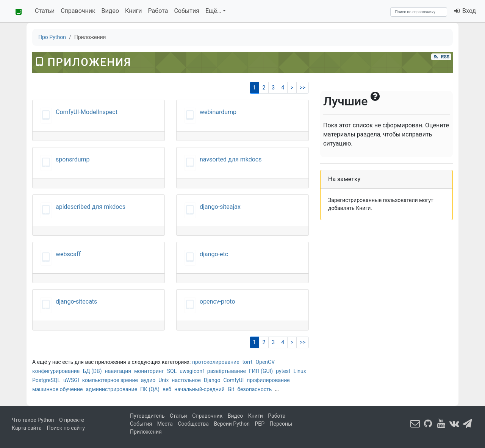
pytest (283, 371)
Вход (465, 11)
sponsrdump (73, 159)
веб (167, 389)
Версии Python (232, 424)
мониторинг (149, 371)
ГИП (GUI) (261, 371)
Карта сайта (27, 428)
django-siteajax (220, 207)
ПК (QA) (150, 389)
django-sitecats (76, 302)
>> (303, 88)
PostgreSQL (46, 380)
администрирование (111, 389)
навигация (118, 371)
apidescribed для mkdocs (91, 207)
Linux (300, 371)
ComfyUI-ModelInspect (87, 112)
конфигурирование (56, 371)
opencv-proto (217, 302)
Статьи (45, 11)
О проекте (72, 420)
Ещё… (213, 11)
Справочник (78, 11)
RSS (441, 57)
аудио (148, 380)
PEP (260, 424)
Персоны (281, 424)
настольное (186, 380)
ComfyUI (234, 380)
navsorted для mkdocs (231, 159)
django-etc (214, 254)
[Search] (419, 12)
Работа (158, 11)
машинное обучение (57, 389)
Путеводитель (147, 416)
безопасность (254, 389)
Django (212, 380)
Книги (134, 11)
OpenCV (265, 362)
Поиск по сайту (66, 428)
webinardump (218, 112)
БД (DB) (92, 371)
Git (231, 389)
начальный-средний (199, 389)
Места (165, 424)
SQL (172, 371)
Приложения (146, 432)
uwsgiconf (192, 371)
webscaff (68, 254)
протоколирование (216, 362)
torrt (248, 362)
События (187, 11)
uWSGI (71, 380)
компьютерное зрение (110, 380)
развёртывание (227, 371)
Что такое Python (33, 420)
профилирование (268, 380)
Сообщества (193, 424)
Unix (163, 380)
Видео (110, 11)
